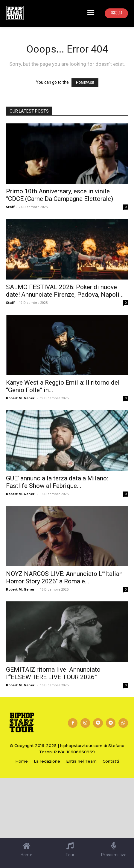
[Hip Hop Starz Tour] (15, 13)
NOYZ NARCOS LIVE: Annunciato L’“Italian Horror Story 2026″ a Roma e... (64, 578)
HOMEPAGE (85, 83)
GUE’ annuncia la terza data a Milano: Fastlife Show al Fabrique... (57, 482)
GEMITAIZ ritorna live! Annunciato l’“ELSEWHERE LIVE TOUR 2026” (53, 673)
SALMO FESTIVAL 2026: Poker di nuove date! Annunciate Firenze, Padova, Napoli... (65, 291)
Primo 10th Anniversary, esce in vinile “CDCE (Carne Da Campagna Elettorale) (60, 195)
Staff (10, 207)
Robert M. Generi (21, 398)
